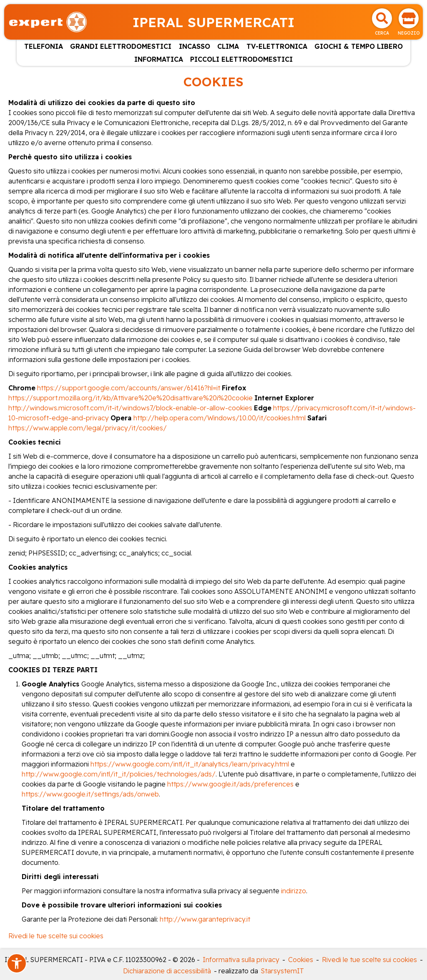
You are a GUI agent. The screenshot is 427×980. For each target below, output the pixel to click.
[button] (17, 963)
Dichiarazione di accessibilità (167, 971)
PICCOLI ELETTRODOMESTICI (241, 59)
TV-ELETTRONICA (277, 46)
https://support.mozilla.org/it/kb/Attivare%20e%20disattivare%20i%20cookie (131, 398)
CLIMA (228, 46)
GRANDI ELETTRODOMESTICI (121, 46)
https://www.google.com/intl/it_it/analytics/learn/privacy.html (190, 764)
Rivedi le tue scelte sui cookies (56, 936)
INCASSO (195, 46)
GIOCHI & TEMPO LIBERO (359, 46)
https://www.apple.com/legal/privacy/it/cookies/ (88, 428)
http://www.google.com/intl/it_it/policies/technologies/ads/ (119, 774)
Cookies (301, 960)
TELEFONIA (44, 46)
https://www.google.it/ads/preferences (230, 784)
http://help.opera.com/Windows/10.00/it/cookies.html (220, 418)
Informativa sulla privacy (241, 960)
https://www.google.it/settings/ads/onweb (90, 794)
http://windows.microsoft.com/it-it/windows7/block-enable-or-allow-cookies (131, 408)
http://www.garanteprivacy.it (205, 919)
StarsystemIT (283, 971)
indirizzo (294, 891)
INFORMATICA (159, 59)
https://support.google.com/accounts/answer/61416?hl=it (129, 388)
